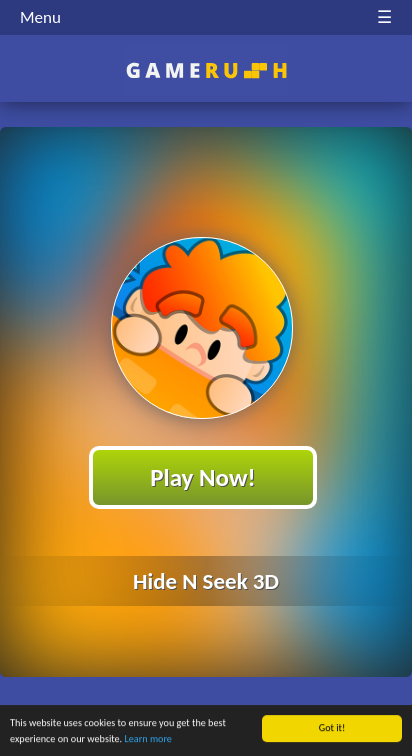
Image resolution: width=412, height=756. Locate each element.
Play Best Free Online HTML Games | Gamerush (206, 70)
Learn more (147, 739)
